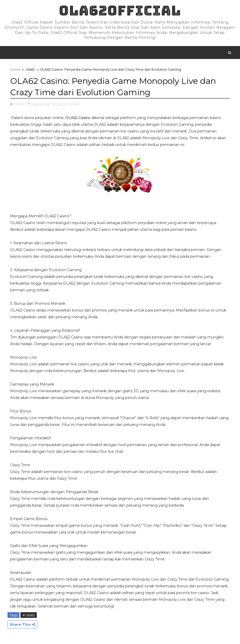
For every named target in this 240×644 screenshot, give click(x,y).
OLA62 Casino (78, 118)
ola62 (30, 69)
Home (15, 69)
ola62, (75, 104)
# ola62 (29, 615)
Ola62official (120, 10)
